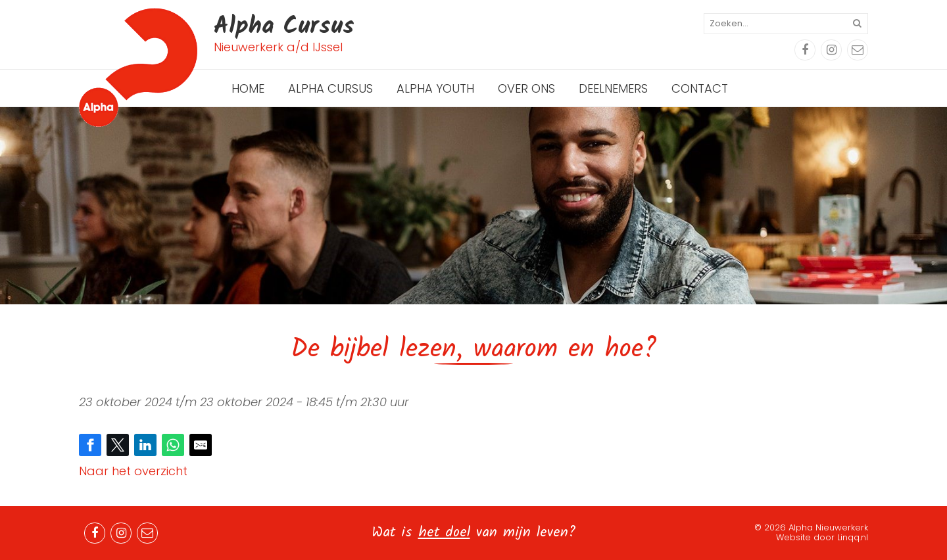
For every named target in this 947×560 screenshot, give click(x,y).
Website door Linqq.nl (822, 537)
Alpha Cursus (330, 88)
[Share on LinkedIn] (145, 445)
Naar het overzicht (133, 471)
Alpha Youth (435, 88)
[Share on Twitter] (118, 445)
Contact (700, 88)
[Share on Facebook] (90, 445)
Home (248, 88)
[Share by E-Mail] (201, 445)
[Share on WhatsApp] (173, 445)
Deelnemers (613, 88)
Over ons (526, 88)
